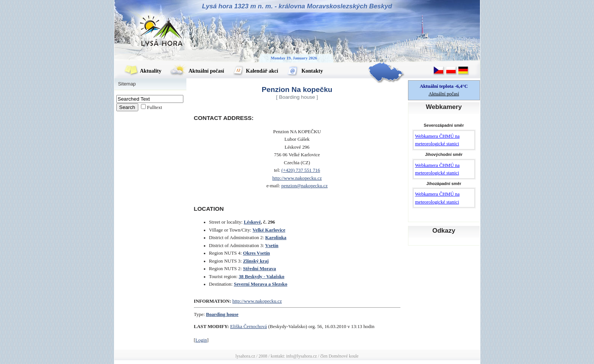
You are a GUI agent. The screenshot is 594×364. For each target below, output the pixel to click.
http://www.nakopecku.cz (297, 178)
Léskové (252, 222)
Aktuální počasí (197, 71)
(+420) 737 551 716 (301, 170)
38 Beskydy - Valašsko (262, 277)
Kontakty (305, 71)
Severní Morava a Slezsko (260, 284)
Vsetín (272, 246)
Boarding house (222, 314)
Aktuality (143, 71)
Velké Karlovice (269, 230)
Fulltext (155, 107)
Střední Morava (259, 269)
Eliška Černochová (249, 327)
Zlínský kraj (256, 261)
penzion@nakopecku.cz (305, 186)
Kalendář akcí (256, 71)
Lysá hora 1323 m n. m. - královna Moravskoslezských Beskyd (297, 6)
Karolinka (276, 238)
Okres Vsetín (256, 253)
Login (201, 340)
